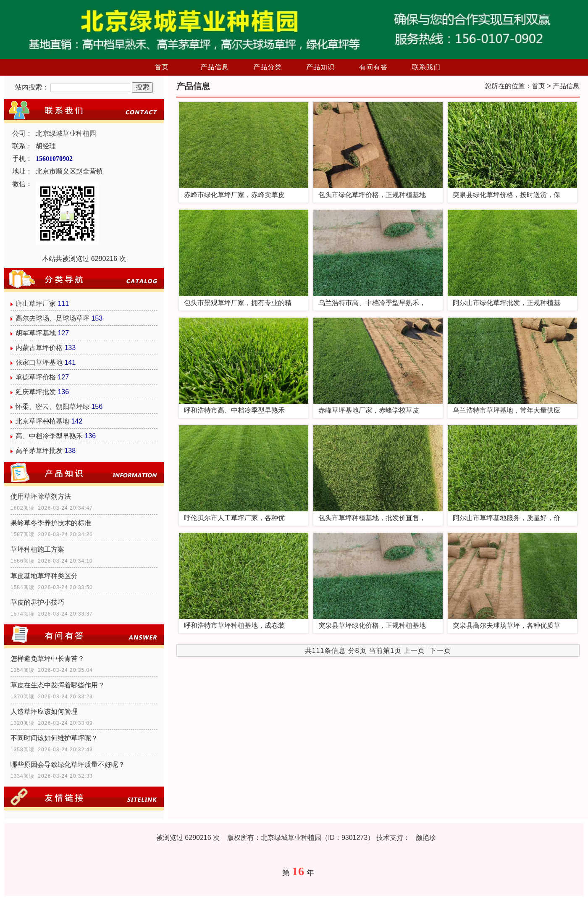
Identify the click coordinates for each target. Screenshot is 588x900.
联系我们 (426, 67)
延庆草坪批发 (36, 392)
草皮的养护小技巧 (37, 602)
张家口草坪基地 (39, 362)
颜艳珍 (426, 838)
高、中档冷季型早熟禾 (49, 436)
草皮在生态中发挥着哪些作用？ (58, 685)
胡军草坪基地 (36, 333)
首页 (162, 67)
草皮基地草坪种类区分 (44, 576)
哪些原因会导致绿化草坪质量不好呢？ (68, 764)
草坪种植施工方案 (37, 549)
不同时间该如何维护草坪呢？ (54, 738)
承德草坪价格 (36, 377)
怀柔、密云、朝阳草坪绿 (52, 407)
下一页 (440, 651)
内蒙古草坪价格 (39, 348)
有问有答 (373, 67)
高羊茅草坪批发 (39, 451)
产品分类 (268, 67)
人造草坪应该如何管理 (44, 712)
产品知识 (320, 67)
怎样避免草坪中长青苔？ (47, 659)
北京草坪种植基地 (42, 421)
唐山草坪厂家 (36, 304)
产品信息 (215, 67)
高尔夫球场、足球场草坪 (52, 318)
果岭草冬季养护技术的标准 (51, 523)
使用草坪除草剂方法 (41, 496)
